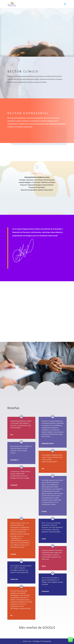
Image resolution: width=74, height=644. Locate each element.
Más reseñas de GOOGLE (37, 627)
